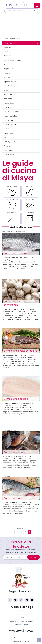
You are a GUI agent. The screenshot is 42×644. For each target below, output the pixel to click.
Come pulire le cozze (21, 442)
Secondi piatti (9, 137)
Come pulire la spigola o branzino (21, 243)
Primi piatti (8, 99)
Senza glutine (9, 142)
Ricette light (8, 120)
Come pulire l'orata (21, 488)
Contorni (7, 56)
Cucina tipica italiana (12, 60)
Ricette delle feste (11, 116)
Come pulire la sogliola (16, 399)
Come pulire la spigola (16, 254)
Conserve (8, 52)
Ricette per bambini (12, 125)
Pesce (6, 90)
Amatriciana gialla (21, 625)
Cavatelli (21, 618)
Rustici (6, 129)
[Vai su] (39, 640)
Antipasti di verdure (21, 638)
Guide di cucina (15, 38)
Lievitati (7, 77)
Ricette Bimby (9, 107)
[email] (16, 557)
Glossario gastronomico (21, 614)
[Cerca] (19, 11)
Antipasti (7, 47)
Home (6, 38)
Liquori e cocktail (10, 82)
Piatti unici (8, 95)
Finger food (8, 69)
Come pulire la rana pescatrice (20, 351)
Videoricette (9, 155)
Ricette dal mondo (11, 112)
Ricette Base (9, 103)
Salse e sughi (9, 133)
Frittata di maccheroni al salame (21, 621)
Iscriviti (33, 557)
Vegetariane (9, 150)
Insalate (7, 73)
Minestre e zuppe (11, 86)
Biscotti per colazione (21, 641)
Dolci (6, 64)
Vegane (7, 146)
